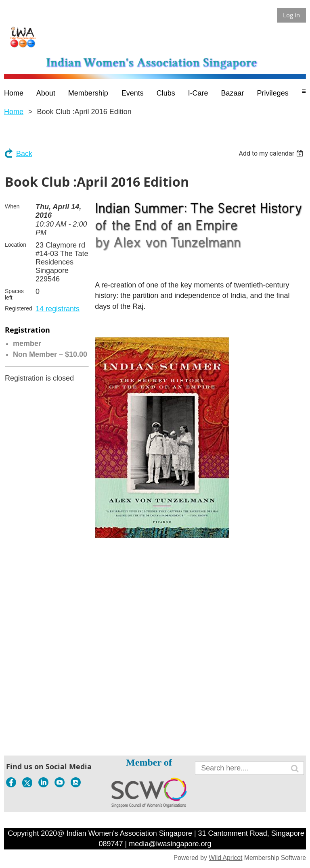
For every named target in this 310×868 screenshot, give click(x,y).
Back (24, 154)
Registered (19, 308)
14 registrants (58, 309)
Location (16, 245)
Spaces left (14, 294)
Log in (291, 15)
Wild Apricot (225, 858)
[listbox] (272, 153)
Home (14, 112)
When (12, 206)
